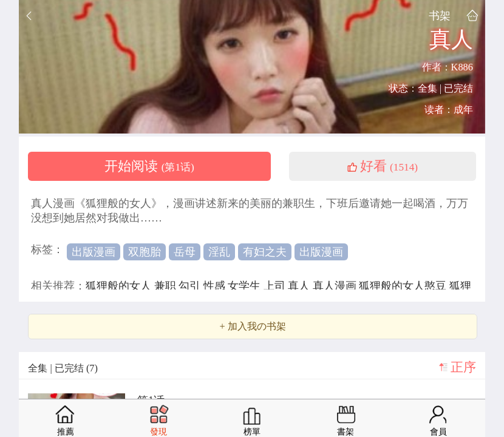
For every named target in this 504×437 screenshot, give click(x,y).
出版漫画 (94, 252)
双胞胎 (145, 252)
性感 (216, 286)
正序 (463, 367)
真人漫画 (336, 286)
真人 (300, 286)
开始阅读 (149, 166)
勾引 (191, 286)
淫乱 (219, 252)
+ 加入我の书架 (252, 327)
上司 (276, 286)
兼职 (167, 286)
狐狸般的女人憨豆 (404, 286)
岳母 (185, 252)
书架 (440, 15)
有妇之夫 (265, 252)
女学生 (246, 286)
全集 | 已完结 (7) (63, 368)
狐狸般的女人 (120, 286)
